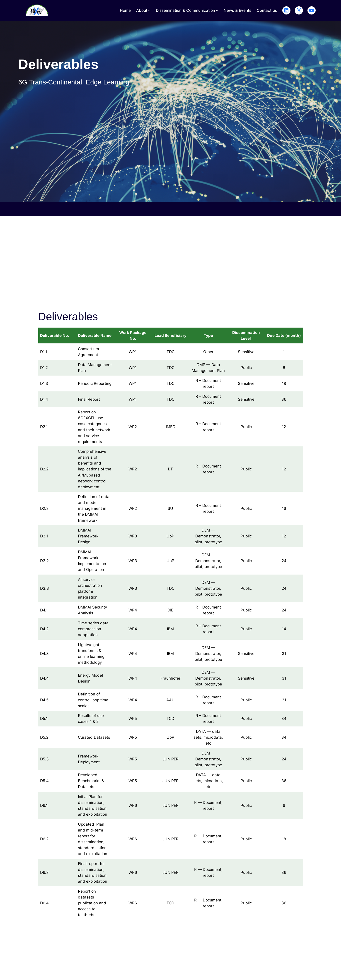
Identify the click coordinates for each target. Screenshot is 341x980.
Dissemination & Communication (185, 10)
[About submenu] (149, 10)
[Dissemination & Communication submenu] (217, 10)
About (142, 10)
